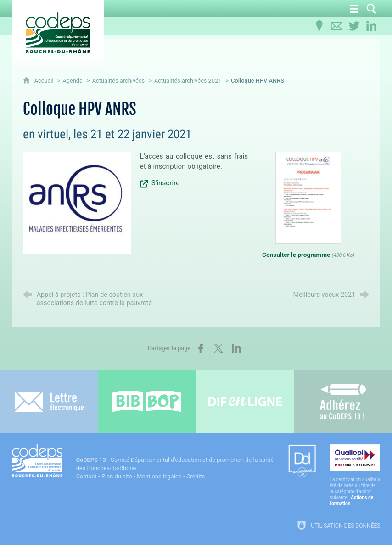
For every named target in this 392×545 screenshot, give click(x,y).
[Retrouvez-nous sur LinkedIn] (371, 26)
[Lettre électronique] (49, 401)
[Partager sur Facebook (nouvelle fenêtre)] (201, 348)
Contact (87, 476)
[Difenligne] (245, 401)
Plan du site (117, 476)
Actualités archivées (119, 81)
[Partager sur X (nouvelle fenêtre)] (218, 348)
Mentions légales (159, 476)
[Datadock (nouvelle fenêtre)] (302, 462)
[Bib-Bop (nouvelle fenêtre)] (147, 401)
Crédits (196, 476)
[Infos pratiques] (319, 26)
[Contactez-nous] (336, 26)
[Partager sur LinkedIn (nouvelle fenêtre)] (236, 348)
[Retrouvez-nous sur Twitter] (354, 26)
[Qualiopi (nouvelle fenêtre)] (355, 475)
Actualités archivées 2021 (188, 81)
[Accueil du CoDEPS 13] (58, 33)
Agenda (73, 81)
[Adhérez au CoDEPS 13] (343, 401)
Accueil (45, 81)
